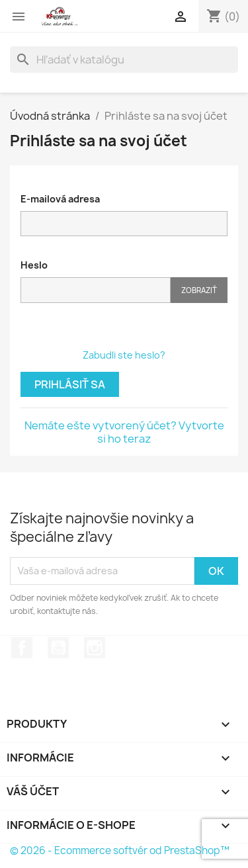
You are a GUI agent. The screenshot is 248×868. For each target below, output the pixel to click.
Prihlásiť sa (70, 384)
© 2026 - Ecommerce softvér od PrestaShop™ (120, 850)
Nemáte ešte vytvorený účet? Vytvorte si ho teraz (124, 432)
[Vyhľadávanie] (124, 60)
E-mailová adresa (60, 199)
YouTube (58, 648)
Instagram (95, 648)
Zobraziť (199, 290)
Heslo (34, 265)
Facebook (22, 648)
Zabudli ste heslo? (124, 355)
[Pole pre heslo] (96, 290)
